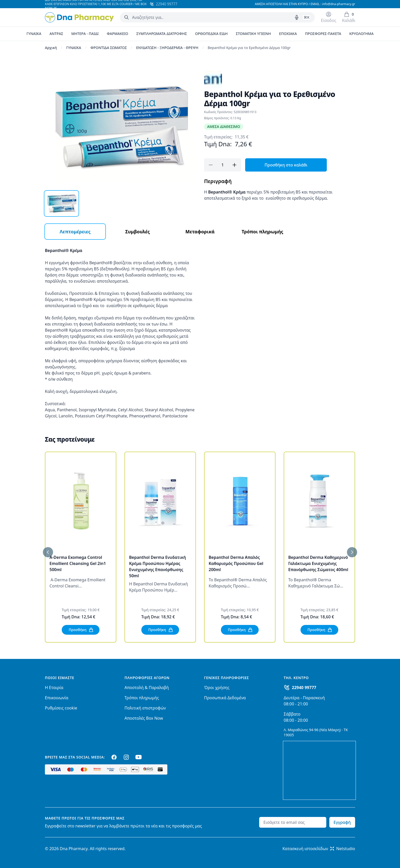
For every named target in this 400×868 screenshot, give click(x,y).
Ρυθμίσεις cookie (61, 708)
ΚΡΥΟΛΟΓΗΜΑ (361, 34)
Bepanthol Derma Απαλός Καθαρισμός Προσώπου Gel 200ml (236, 563)
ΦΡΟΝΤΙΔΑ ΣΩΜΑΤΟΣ (109, 48)
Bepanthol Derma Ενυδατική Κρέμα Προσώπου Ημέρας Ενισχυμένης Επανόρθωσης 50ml (158, 566)
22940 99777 (304, 688)
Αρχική (51, 48)
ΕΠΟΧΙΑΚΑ (288, 34)
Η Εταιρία (54, 688)
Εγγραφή (342, 822)
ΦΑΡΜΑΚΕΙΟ (117, 34)
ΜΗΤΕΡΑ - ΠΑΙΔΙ (85, 34)
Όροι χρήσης (217, 688)
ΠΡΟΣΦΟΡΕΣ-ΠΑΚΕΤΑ (323, 34)
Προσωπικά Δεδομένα (225, 698)
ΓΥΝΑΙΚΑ (34, 34)
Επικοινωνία (57, 698)
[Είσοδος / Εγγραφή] (329, 17)
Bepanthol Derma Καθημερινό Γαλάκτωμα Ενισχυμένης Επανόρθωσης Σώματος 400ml (318, 563)
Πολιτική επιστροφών (145, 708)
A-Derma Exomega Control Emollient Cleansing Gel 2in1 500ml (78, 563)
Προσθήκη (81, 630)
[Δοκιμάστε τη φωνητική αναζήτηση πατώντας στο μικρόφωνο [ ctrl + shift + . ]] (297, 17)
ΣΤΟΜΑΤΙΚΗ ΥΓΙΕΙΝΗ (253, 34)
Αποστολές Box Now (144, 718)
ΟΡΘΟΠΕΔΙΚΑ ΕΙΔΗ (211, 34)
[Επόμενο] (352, 552)
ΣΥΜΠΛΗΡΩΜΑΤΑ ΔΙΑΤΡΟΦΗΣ (162, 34)
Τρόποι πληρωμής (142, 698)
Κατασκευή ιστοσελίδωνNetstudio (319, 849)
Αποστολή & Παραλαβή (147, 688)
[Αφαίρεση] (211, 165)
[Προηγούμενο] (48, 552)
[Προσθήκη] (234, 165)
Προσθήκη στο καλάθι (286, 165)
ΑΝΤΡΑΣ (56, 34)
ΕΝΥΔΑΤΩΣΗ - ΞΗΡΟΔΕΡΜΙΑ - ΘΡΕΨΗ (167, 48)
